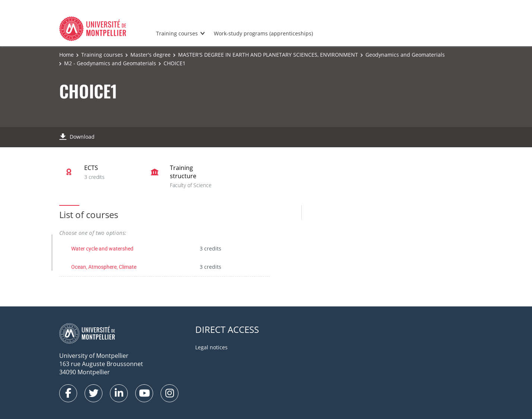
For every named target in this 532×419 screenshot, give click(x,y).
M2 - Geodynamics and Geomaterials (110, 63)
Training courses (177, 33)
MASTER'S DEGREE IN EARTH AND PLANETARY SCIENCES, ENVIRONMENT (268, 55)
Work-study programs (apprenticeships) (263, 33)
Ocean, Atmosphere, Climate (104, 267)
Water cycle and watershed (102, 248)
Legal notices (211, 347)
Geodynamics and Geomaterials (405, 55)
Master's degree (151, 55)
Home (66, 55)
